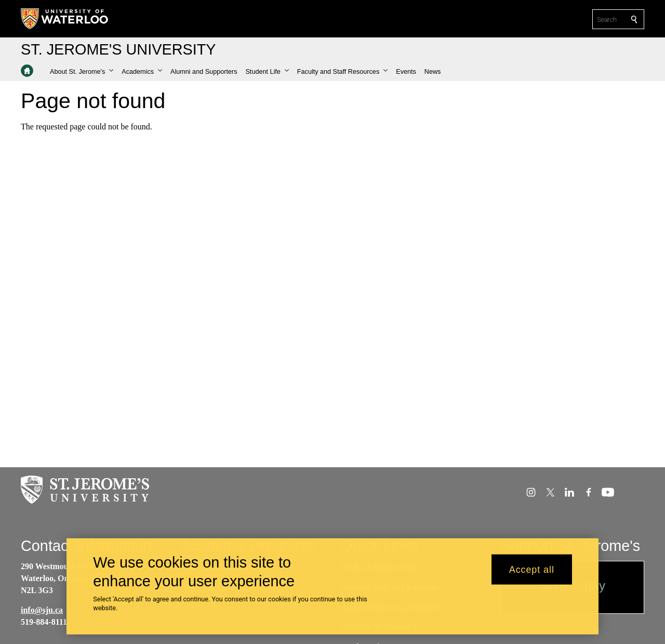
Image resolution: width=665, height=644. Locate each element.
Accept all (532, 575)
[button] (82, 72)
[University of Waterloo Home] (65, 19)
